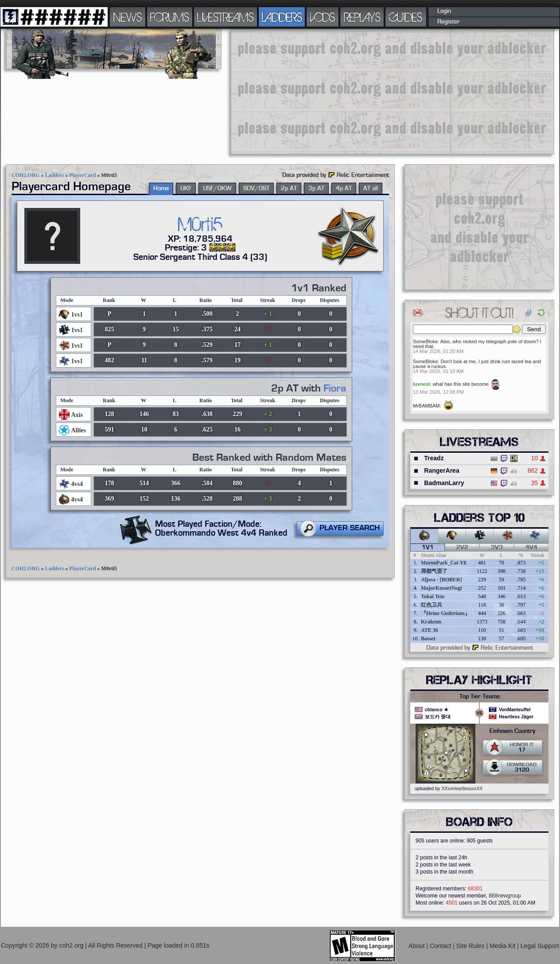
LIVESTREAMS (226, 17)
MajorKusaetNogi (441, 588)
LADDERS (282, 17)
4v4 (531, 548)
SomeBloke (425, 341)
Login (444, 11)
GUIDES (406, 17)
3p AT (316, 188)
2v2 (462, 548)
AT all (371, 188)
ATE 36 (430, 630)
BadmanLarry (444, 483)
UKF (186, 188)
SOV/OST (256, 188)
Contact (441, 946)
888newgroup (505, 896)
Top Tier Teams (480, 697)
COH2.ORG (26, 175)
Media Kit (503, 946)
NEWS (128, 17)
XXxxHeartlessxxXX (462, 788)
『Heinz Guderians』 (445, 613)
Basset (428, 639)
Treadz (434, 458)
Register (449, 22)
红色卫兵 (432, 605)
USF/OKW (217, 188)
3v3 (497, 548)
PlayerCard (82, 175)
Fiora (335, 388)
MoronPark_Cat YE (444, 563)
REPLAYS (362, 17)
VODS (323, 17)
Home (161, 188)
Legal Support (540, 946)
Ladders (55, 175)
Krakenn (431, 622)
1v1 (428, 548)
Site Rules (471, 946)
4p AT (344, 188)
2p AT (289, 188)
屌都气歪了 (434, 571)
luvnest (422, 384)
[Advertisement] (339, 91)
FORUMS (170, 17)
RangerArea (441, 470)
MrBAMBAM (426, 406)
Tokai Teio (433, 596)
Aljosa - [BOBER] (441, 580)
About (417, 946)
